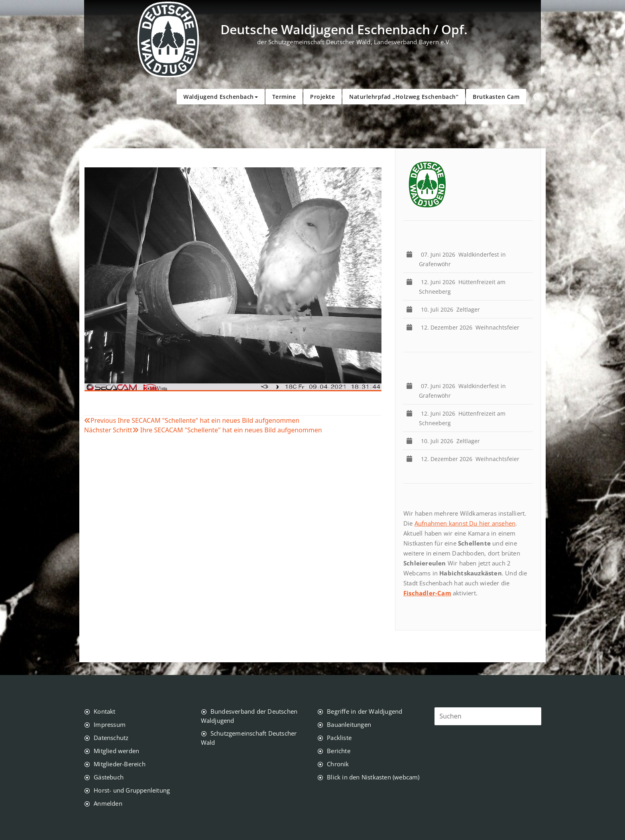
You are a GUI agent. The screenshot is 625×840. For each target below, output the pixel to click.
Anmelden (108, 803)
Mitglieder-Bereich (120, 764)
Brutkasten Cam (496, 97)
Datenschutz (111, 738)
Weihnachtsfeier (472, 327)
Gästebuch (109, 777)
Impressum (110, 724)
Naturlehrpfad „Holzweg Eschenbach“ (404, 97)
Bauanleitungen (349, 724)
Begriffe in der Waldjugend (365, 711)
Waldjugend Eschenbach (221, 97)
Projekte (322, 97)
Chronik (338, 764)
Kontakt (104, 711)
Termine (284, 97)
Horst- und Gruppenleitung (132, 790)
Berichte (339, 751)
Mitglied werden (116, 751)
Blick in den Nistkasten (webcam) (373, 777)
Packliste (339, 738)
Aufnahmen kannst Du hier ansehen (465, 523)
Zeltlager (452, 309)
